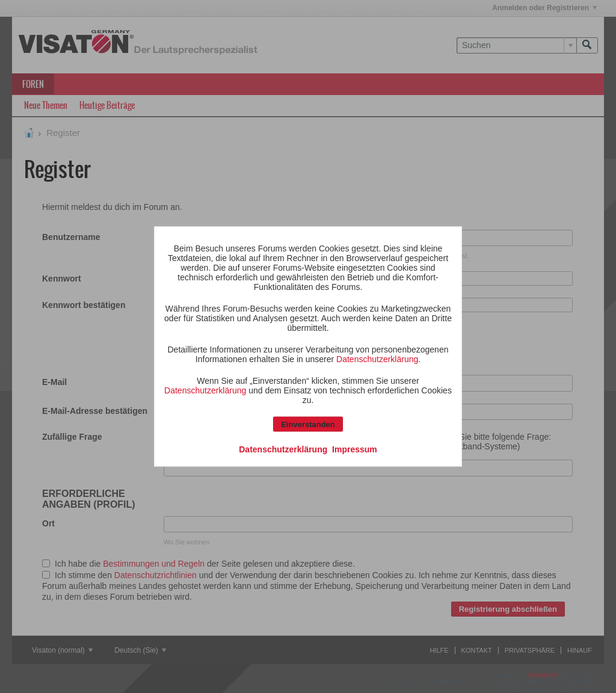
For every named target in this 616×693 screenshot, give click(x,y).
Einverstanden (308, 424)
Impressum (355, 449)
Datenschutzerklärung (377, 359)
